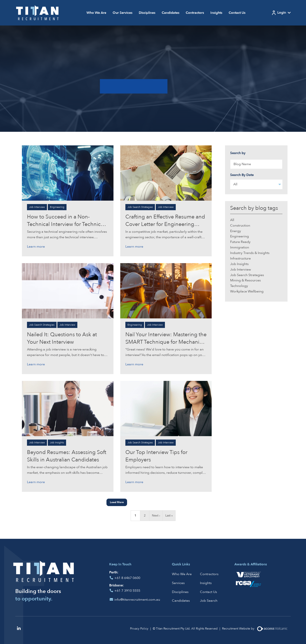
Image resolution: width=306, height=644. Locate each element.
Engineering (57, 207)
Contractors (195, 13)
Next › (156, 516)
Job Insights (57, 443)
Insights (216, 13)
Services (178, 583)
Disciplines (147, 13)
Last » (169, 516)
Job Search (209, 601)
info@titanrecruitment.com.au (137, 600)
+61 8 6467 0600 (127, 578)
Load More (117, 502)
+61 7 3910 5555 (127, 591)
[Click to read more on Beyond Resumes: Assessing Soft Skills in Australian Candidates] (68, 408)
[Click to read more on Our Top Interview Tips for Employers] (166, 408)
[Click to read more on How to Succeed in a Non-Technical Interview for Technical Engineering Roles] (68, 173)
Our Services (123, 13)
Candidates (171, 13)
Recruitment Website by (256, 629)
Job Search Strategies (140, 207)
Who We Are (96, 13)
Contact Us (237, 13)
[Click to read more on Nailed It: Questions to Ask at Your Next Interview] (68, 291)
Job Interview (37, 207)
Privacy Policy (139, 629)
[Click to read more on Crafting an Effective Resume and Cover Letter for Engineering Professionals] (166, 173)
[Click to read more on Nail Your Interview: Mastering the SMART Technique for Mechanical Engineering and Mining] (166, 291)
